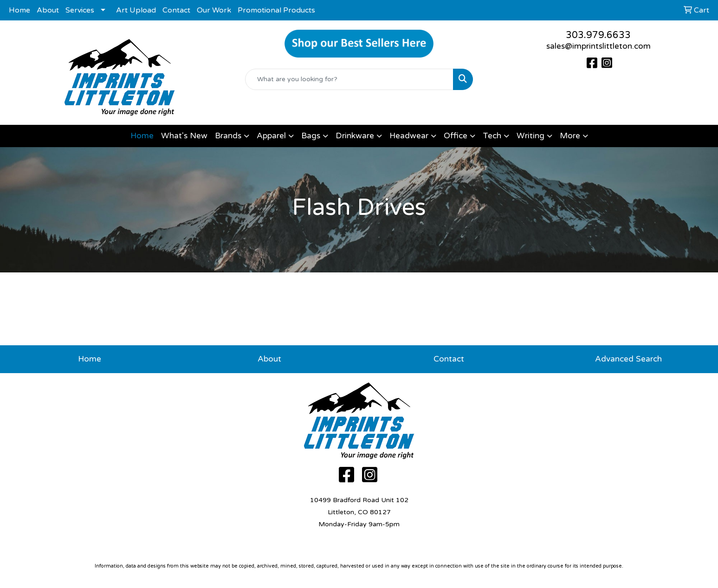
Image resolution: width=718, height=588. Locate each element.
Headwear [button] (409, 136)
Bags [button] (311, 136)
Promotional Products (276, 10)
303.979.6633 (598, 35)
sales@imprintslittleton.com (598, 46)
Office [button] (456, 136)
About (48, 10)
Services (80, 10)
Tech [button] (492, 136)
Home (19, 10)
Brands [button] (228, 136)
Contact (176, 10)
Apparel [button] (271, 136)
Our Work (214, 10)
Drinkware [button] (355, 136)
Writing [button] (530, 136)
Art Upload (136, 10)
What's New (184, 136)
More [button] (570, 136)
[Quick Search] (349, 79)
